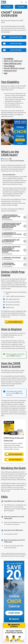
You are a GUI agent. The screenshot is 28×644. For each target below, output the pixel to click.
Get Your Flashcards (14, 460)
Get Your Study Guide (14, 454)
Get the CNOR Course (15, 322)
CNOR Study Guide (12, 44)
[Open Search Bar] (22, 2)
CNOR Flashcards (12, 50)
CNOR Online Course (13, 37)
